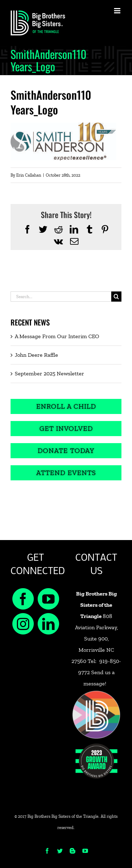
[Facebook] (23, 599)
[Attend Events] (66, 473)
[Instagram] (23, 624)
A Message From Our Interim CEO (57, 336)
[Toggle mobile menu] (118, 11)
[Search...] (61, 297)
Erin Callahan (29, 175)
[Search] (116, 297)
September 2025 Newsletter (49, 373)
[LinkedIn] (48, 624)
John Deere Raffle (36, 355)
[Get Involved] (66, 429)
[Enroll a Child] (66, 406)
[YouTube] (48, 599)
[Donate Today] (66, 451)
